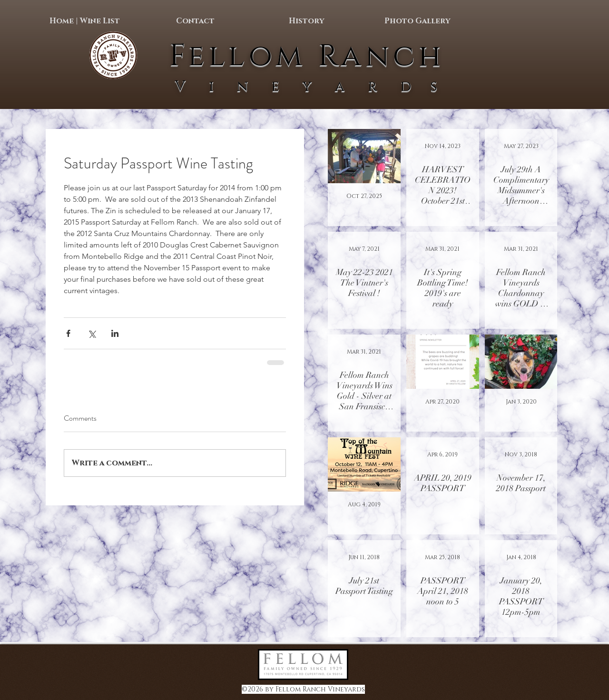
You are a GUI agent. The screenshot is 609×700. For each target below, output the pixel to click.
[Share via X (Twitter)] (92, 333)
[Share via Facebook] (68, 333)
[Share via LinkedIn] (115, 333)
